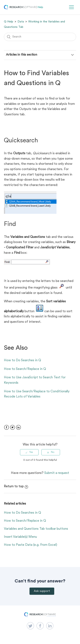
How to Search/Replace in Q (25, 369)
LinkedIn (18, 427)
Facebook (6, 427)
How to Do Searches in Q (22, 360)
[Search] (40, 37)
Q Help (9, 22)
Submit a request (57, 473)
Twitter (12, 427)
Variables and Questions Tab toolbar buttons (36, 529)
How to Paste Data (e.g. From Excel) (31, 545)
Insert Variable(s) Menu (20, 537)
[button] (71, 7)
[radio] (29, 452)
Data (21, 22)
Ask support (42, 591)
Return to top (16, 486)
